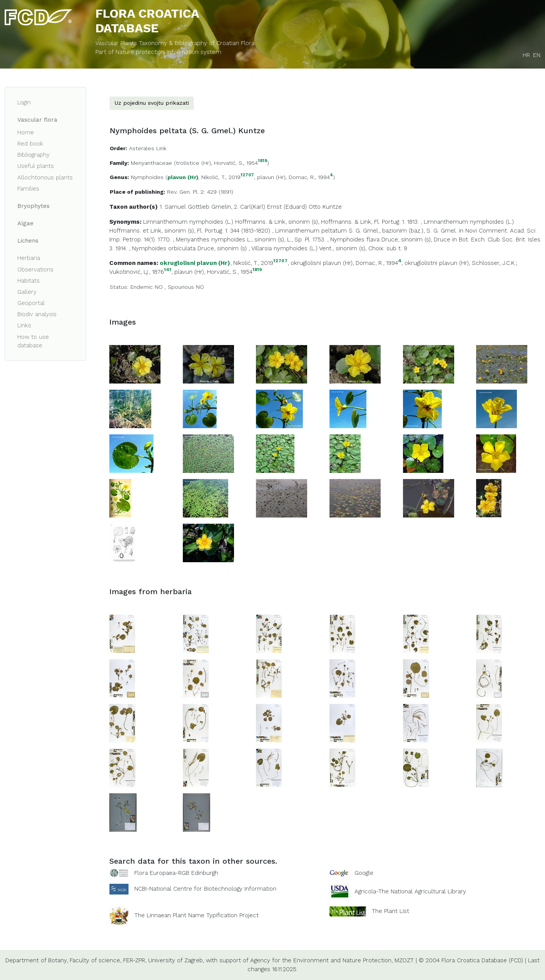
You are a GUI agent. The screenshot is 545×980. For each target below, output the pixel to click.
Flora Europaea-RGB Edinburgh (176, 873)
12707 (247, 175)
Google (364, 873)
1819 (262, 161)
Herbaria (29, 258)
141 (168, 270)
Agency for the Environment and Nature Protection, (321, 960)
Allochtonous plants (45, 178)
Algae (25, 223)
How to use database (33, 341)
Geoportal (31, 303)
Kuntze (332, 207)
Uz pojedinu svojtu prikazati (152, 103)
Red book (30, 144)
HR (526, 55)
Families (28, 189)
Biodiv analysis (37, 314)
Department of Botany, (37, 960)
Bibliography (33, 155)
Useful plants (36, 166)
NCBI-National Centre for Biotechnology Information (205, 889)
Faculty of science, (95, 960)
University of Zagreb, (176, 960)
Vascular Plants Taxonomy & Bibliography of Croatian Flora (175, 43)
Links (24, 325)
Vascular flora (37, 120)
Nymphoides (147, 177)
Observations (35, 270)
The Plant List (390, 911)
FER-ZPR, (135, 960)
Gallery (27, 292)
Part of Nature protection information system (158, 52)
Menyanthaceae (151, 163)
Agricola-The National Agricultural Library (410, 892)
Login (24, 102)
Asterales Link (148, 148)
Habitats (28, 281)
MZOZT (404, 960)
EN (537, 55)
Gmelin (221, 207)
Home (26, 132)
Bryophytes (33, 206)
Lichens (28, 241)
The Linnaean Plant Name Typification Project (196, 916)
